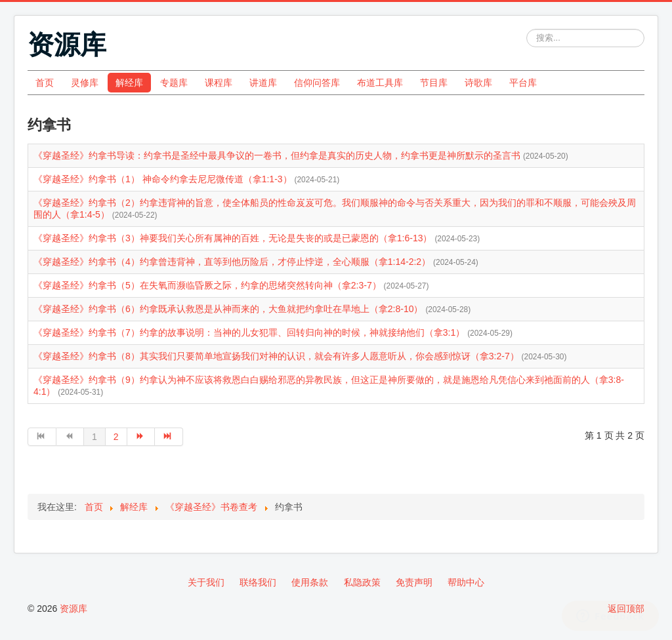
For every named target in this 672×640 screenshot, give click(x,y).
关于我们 (206, 582)
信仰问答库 (317, 83)
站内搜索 (527, 29)
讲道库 (263, 83)
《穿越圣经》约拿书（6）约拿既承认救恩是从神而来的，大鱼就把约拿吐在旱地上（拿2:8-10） (229, 309)
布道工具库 (380, 83)
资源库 (73, 609)
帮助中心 (466, 582)
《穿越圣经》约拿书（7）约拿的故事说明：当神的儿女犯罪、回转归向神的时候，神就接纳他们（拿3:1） (250, 332)
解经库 (129, 83)
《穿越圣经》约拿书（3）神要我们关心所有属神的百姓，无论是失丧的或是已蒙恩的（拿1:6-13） (234, 238)
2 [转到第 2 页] (116, 437)
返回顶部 (626, 609)
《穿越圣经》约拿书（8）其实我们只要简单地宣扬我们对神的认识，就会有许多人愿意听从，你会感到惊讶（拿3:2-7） (278, 356)
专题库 (174, 83)
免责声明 (414, 582)
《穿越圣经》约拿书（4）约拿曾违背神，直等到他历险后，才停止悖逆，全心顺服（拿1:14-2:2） (233, 262)
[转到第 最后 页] (169, 437)
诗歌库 (478, 83)
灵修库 (85, 83)
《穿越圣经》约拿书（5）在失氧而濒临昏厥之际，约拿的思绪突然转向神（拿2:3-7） (209, 285)
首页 (45, 83)
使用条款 (310, 582)
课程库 (219, 83)
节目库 (434, 83)
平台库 (523, 83)
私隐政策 (362, 582)
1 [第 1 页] (94, 437)
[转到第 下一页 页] (141, 437)
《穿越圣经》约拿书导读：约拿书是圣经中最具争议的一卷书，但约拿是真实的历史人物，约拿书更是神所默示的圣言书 (278, 155)
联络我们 (258, 582)
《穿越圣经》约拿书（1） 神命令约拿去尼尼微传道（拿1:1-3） (164, 179)
